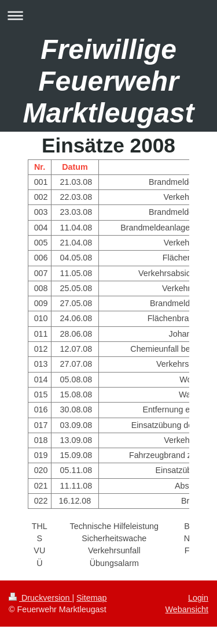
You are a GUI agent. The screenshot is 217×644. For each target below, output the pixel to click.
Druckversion (40, 598)
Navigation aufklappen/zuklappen (108, 15)
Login (198, 598)
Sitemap (91, 598)
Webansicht (187, 609)
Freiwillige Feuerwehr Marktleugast (108, 81)
